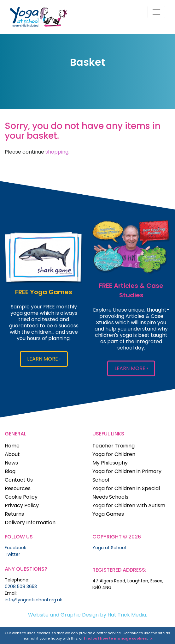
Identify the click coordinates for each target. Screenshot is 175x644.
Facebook (15, 548)
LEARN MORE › (44, 359)
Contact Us (19, 480)
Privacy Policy (22, 505)
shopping (57, 152)
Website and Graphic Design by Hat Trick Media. (87, 615)
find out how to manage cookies (115, 638)
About (12, 454)
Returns (14, 514)
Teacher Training (114, 446)
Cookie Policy (21, 497)
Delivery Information (30, 522)
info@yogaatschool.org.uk (33, 600)
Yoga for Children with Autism (129, 505)
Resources (18, 488)
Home (12, 446)
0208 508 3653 (21, 586)
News (11, 463)
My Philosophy (110, 463)
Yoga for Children (114, 454)
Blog (10, 471)
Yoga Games (108, 514)
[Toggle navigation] (156, 12)
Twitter (12, 554)
